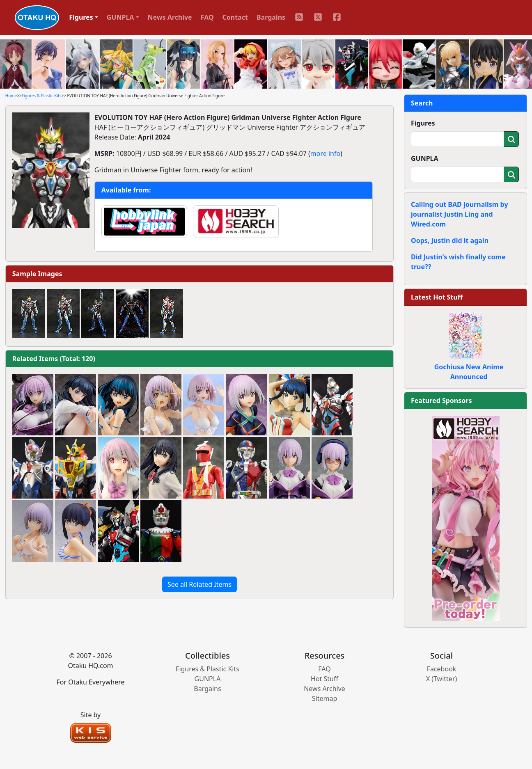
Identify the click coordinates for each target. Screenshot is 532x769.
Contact (235, 17)
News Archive (170, 17)
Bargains (271, 17)
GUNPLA (425, 158)
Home (11, 96)
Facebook (442, 669)
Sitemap (325, 698)
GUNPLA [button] (120, 17)
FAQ (207, 17)
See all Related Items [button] (199, 584)
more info (325, 153)
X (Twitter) (442, 679)
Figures (423, 123)
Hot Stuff (324, 679)
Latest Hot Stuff (437, 297)
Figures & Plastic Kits (42, 96)
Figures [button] (81, 17)
